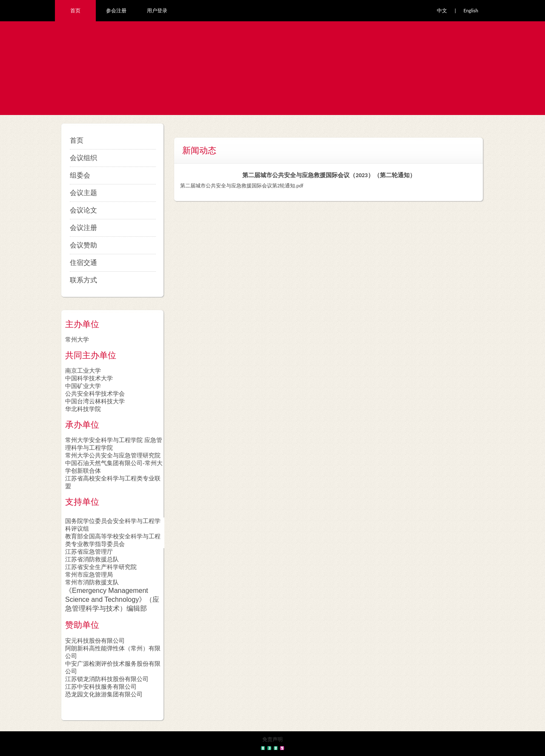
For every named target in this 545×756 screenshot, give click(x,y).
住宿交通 (83, 263)
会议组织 (83, 158)
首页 (75, 11)
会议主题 (83, 193)
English (471, 11)
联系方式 (83, 280)
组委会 (80, 175)
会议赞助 (83, 245)
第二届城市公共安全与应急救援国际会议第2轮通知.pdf (242, 186)
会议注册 (83, 228)
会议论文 (83, 210)
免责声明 (272, 739)
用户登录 (157, 11)
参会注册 (116, 11)
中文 (442, 11)
